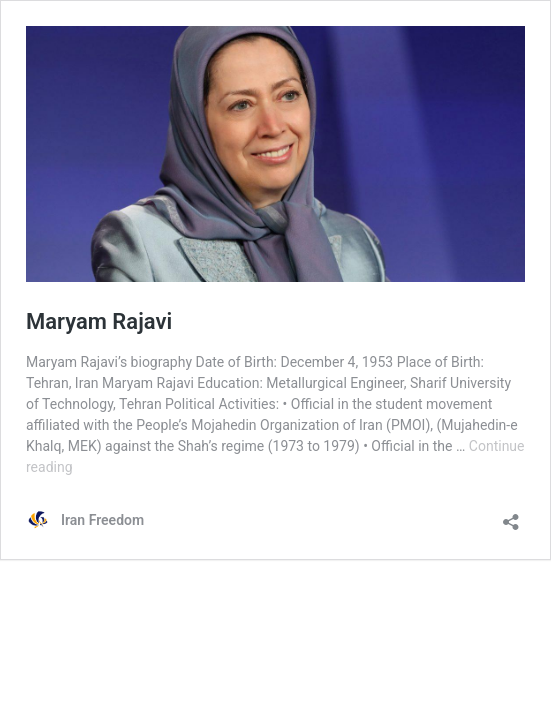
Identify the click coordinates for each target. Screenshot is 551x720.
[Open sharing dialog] (511, 515)
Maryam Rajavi (99, 321)
